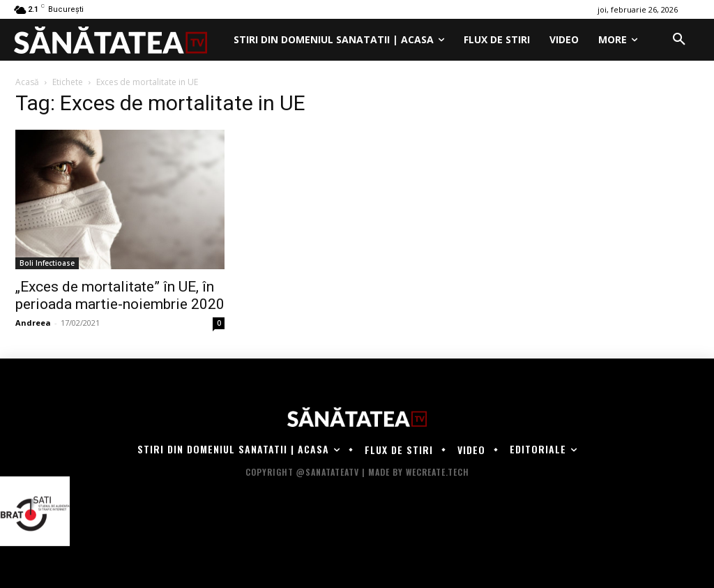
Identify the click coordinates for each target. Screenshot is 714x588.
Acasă (27, 82)
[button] (679, 40)
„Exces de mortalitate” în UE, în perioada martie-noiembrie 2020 (120, 295)
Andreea (33, 323)
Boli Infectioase (47, 263)
